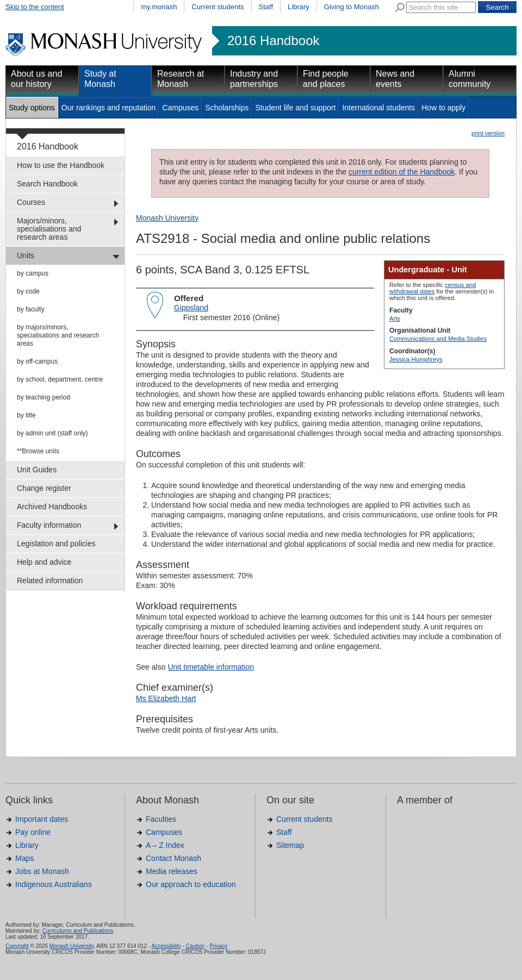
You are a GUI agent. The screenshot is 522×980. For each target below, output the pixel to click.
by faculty (31, 309)
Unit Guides (37, 470)
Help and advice (44, 562)
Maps (24, 858)
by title (26, 415)
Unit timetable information (211, 667)
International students (378, 108)
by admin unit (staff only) (52, 433)
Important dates (42, 819)
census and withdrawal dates (433, 288)
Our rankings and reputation (109, 108)
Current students (217, 7)
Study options (32, 108)
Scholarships (227, 108)
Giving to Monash (352, 7)
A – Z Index (165, 845)
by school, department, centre (60, 379)
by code (28, 291)
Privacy (218, 946)
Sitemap (290, 845)
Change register (44, 488)
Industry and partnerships (254, 79)
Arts (395, 319)
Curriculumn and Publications (78, 931)
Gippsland (191, 308)
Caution (195, 946)
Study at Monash (100, 79)
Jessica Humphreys (416, 359)
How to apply (443, 108)
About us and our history (36, 79)
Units (26, 255)
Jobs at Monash (42, 871)
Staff (266, 7)
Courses (31, 202)
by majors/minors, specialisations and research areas (58, 335)
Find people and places (326, 79)
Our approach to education (191, 884)
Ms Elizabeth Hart (166, 698)
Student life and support (295, 108)
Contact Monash (173, 858)
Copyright (17, 946)
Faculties (161, 819)
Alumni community (470, 79)
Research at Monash (181, 79)
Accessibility (166, 946)
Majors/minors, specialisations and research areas (49, 229)
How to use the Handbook (61, 165)
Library (299, 7)
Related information (50, 580)
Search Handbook (47, 184)
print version (488, 133)
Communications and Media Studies (438, 339)
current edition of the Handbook (402, 172)
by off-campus (37, 361)
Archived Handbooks (52, 507)
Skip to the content (35, 7)
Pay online (33, 832)
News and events (395, 79)
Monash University (167, 218)
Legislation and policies (56, 544)
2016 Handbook (273, 41)
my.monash (159, 7)
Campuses (180, 108)
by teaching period (43, 397)
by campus (33, 273)
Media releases (172, 871)
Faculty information (49, 525)
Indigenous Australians (54, 884)
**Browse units (38, 451)
